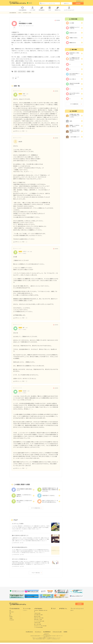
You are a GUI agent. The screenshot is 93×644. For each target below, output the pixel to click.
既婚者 (29, 71)
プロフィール (14, 29)
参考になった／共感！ (20, 131)
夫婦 (15, 71)
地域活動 (11, 618)
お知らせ (72, 612)
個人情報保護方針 (47, 633)
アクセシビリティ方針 (57, 633)
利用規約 (65, 633)
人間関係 (11, 620)
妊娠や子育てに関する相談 (39, 619)
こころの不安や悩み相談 (38, 629)
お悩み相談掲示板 (22, 8)
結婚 (33, 71)
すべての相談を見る (36, 508)
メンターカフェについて (69, 8)
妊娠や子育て (12, 613)
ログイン (66, 3)
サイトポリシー (38, 633)
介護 (10, 615)
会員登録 (78, 3)
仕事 (10, 612)
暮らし (11, 616)
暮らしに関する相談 (38, 626)
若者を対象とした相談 (38, 621)
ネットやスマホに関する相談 (39, 622)
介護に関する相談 (37, 624)
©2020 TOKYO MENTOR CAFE (47, 643)
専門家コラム (58, 8)
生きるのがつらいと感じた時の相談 (40, 627)
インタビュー (25, 612)
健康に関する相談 (37, 618)
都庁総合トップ (80, 1)
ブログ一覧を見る (36, 574)
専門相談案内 (42, 8)
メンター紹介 (33, 8)
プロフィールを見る (23, 96)
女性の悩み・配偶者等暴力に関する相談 (41, 612)
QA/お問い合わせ (29, 633)
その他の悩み (12, 621)
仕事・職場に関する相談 (38, 616)
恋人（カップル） (22, 71)
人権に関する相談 (37, 615)
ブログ (50, 8)
